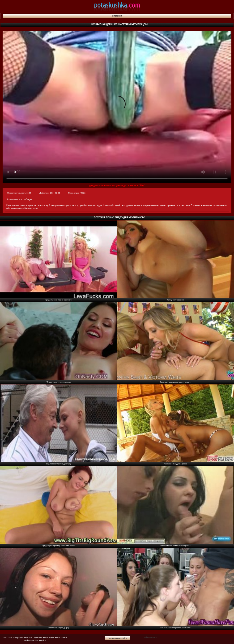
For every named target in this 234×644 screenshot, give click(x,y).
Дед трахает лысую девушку (58, 464)
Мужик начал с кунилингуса (58, 382)
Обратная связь (150, 637)
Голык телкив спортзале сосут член (176, 628)
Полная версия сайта (118, 638)
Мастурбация (25, 199)
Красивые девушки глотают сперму (175, 382)
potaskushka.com (117, 7)
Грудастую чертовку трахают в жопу (59, 545)
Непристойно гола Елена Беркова (176, 545)
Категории (117, 16)
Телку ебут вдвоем (175, 300)
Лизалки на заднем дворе (176, 464)
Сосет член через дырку (58, 628)
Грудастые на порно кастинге (59, 300)
